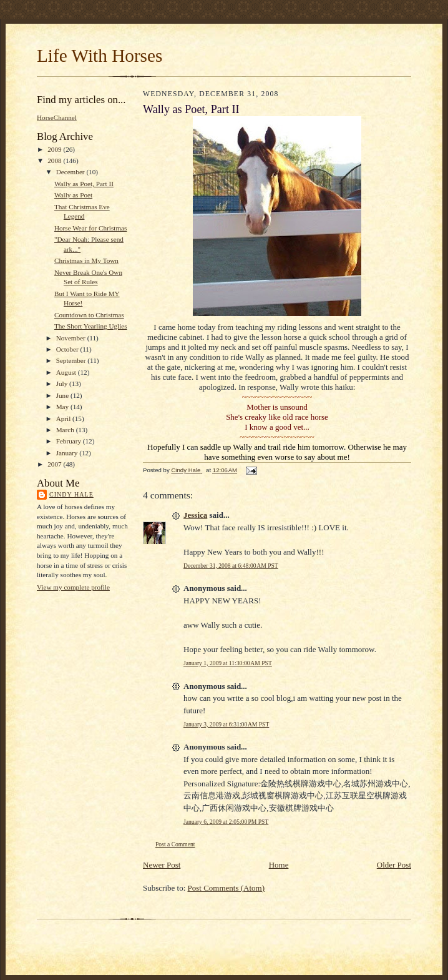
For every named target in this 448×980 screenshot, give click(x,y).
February (70, 441)
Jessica (195, 515)
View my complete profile (73, 587)
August (67, 372)
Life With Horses (100, 56)
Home (279, 865)
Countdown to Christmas (89, 315)
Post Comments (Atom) (226, 888)
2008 (55, 161)
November (72, 338)
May (63, 407)
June (63, 395)
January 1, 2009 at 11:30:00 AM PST (228, 663)
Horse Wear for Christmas (90, 228)
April (64, 418)
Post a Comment (175, 844)
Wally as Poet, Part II (84, 184)
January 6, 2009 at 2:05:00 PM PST (226, 822)
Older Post (394, 865)
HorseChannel (57, 117)
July (63, 384)
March (66, 430)
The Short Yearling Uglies (91, 326)
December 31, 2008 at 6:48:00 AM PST (231, 566)
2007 (55, 464)
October (68, 349)
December (71, 172)
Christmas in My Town (86, 260)
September (72, 360)
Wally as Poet (73, 195)
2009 (55, 149)
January (68, 453)
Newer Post (162, 865)
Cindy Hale (71, 494)
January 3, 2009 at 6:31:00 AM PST (226, 724)
